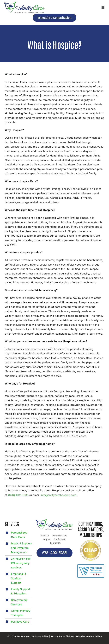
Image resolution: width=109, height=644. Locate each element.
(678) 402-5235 (18, 495)
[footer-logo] (24, 3)
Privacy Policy (40, 637)
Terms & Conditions (62, 637)
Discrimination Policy (89, 637)
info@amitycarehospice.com (58, 495)
